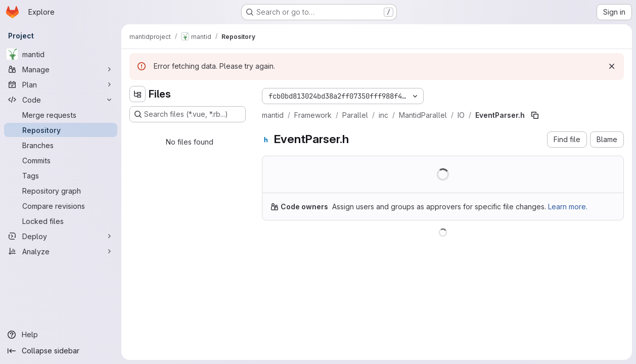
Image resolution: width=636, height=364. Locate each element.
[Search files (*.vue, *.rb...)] (188, 114)
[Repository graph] (61, 191)
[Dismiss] (612, 66)
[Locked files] (61, 221)
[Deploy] (61, 236)
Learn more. (568, 207)
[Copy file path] (535, 115)
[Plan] (61, 84)
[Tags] (61, 175)
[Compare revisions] (61, 206)
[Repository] (61, 130)
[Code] (61, 100)
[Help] (61, 335)
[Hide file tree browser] (138, 94)
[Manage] (61, 69)
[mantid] (61, 54)
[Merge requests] (61, 115)
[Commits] (61, 160)
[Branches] (61, 145)
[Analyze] (61, 251)
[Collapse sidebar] (61, 351)
